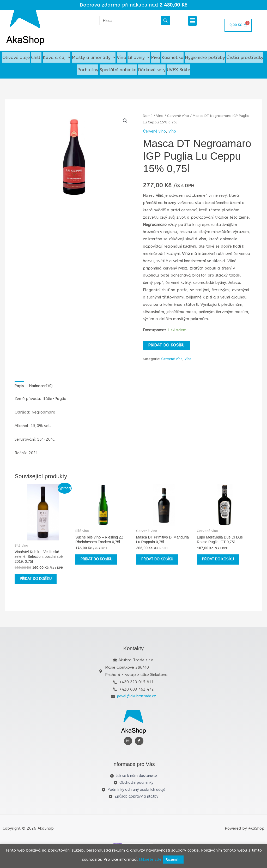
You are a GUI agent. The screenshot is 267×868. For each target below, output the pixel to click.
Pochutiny (88, 71)
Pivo (156, 58)
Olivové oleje (16, 58)
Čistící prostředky (245, 58)
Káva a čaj (57, 58)
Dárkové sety (152, 71)
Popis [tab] (20, 388)
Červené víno (179, 117)
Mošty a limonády (94, 58)
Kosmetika (172, 58)
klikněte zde (150, 859)
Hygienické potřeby (205, 58)
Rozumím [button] (173, 860)
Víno (122, 58)
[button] (192, 21)
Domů (148, 117)
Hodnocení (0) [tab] (42, 388)
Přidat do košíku (166, 347)
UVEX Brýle (178, 71)
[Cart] (238, 25)
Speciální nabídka (118, 71)
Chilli (36, 58)
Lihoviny (139, 58)
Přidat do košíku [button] (35, 587)
